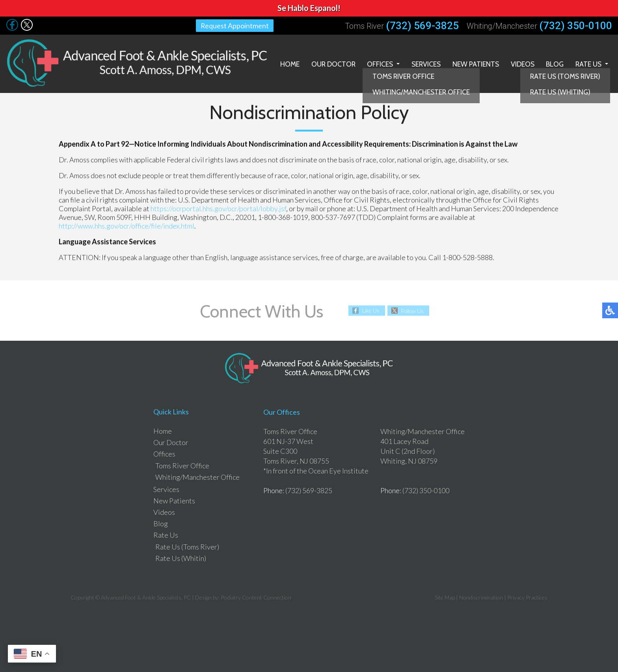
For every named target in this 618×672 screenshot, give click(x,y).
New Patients (473, 63)
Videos (520, 63)
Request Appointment (235, 26)
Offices (376, 63)
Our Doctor (328, 63)
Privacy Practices (527, 596)
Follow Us (412, 309)
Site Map (445, 596)
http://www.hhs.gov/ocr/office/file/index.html (127, 225)
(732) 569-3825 (422, 26)
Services (423, 63)
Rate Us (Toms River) (187, 546)
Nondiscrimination (481, 596)
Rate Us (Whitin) (181, 557)
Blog (553, 63)
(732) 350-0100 (576, 26)
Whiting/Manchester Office (197, 476)
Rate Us (588, 63)
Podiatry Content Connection (256, 596)
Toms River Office (182, 464)
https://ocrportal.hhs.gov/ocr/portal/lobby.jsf (218, 208)
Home (284, 63)
